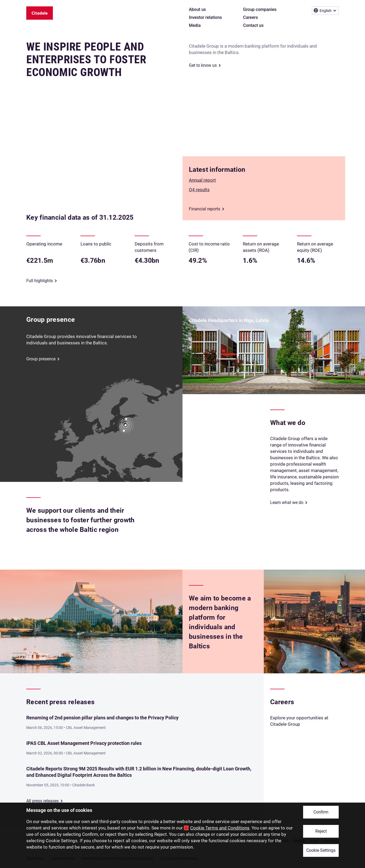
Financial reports (205, 209)
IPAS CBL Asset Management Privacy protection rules (84, 743)
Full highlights (40, 281)
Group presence (41, 359)
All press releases (43, 801)
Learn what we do (287, 502)
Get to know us (203, 65)
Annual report (202, 180)
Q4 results (199, 190)
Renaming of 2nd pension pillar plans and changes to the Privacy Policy (102, 718)
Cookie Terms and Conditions (220, 828)
